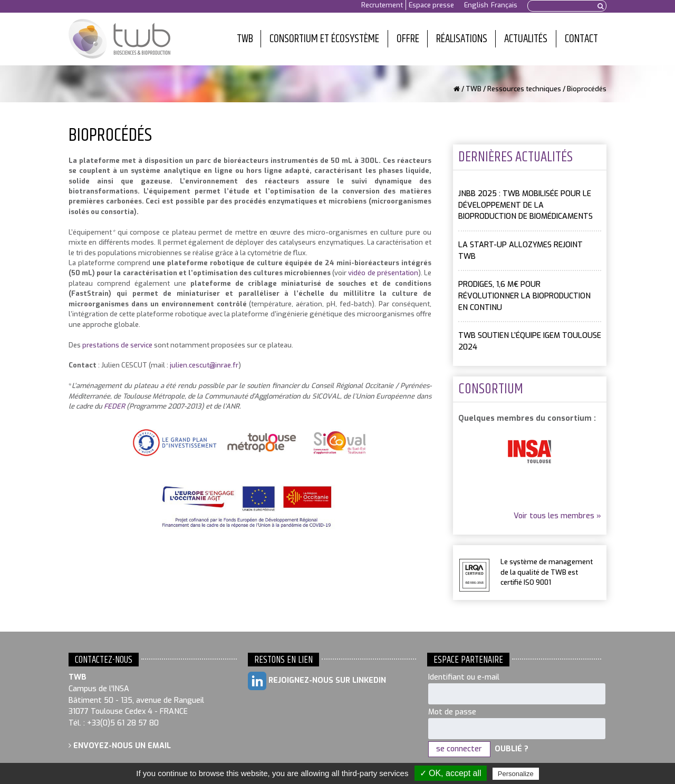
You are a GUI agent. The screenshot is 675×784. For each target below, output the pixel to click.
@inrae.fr (224, 365)
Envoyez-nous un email (120, 746)
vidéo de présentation (383, 273)
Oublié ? (512, 749)
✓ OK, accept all (451, 773)
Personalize (516, 774)
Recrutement (382, 5)
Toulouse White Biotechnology (119, 39)
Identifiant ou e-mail (464, 677)
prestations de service (117, 345)
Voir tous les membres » (557, 516)
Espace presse (431, 5)
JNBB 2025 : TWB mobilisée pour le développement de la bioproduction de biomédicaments (525, 205)
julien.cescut (190, 365)
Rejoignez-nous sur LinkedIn (317, 681)
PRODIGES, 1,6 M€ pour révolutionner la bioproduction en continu (524, 296)
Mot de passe (452, 712)
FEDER (114, 406)
